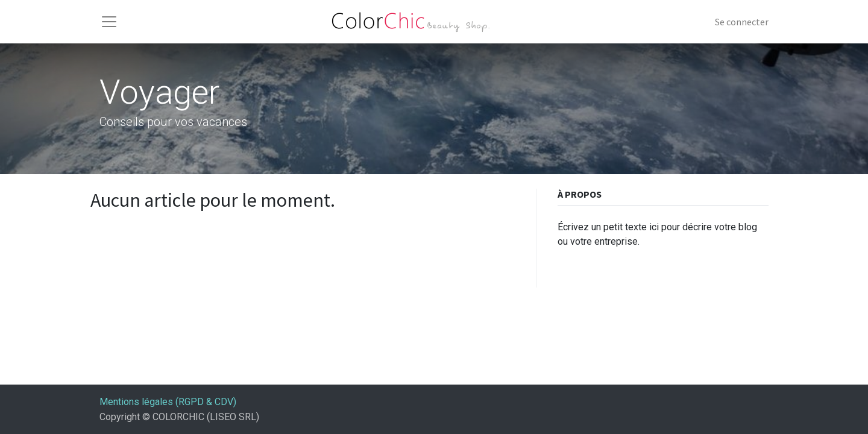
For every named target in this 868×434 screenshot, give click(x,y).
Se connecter (742, 22)
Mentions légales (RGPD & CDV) (168, 402)
